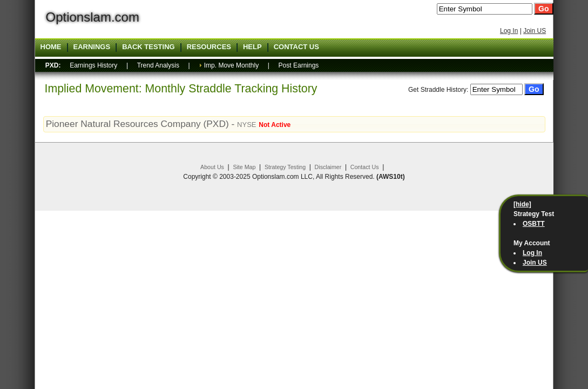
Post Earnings (299, 65)
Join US (535, 31)
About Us (212, 167)
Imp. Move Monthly (231, 65)
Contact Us (365, 167)
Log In (509, 31)
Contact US (296, 47)
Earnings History (93, 65)
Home (51, 47)
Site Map (244, 167)
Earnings (92, 47)
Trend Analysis (158, 65)
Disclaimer (328, 167)
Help (252, 47)
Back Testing (148, 47)
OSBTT (534, 224)
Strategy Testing (285, 167)
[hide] (522, 204)
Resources (209, 47)
